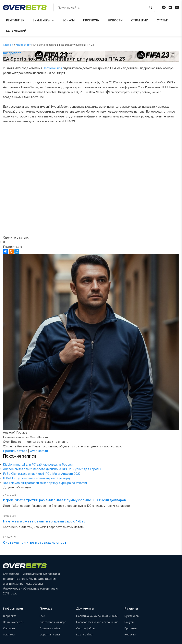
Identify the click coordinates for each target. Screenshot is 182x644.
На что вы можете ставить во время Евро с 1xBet (44, 521)
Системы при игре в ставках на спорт (35, 542)
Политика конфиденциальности (97, 616)
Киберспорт (23, 45)
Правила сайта (50, 628)
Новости (130, 634)
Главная (8, 45)
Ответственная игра (53, 622)
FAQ (42, 616)
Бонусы (129, 622)
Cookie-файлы (86, 628)
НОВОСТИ (115, 20)
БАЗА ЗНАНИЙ (16, 31)
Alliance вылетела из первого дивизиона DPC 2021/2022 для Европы (52, 469)
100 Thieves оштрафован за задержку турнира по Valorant (45, 483)
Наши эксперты (13, 622)
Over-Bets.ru (39, 451)
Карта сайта (84, 634)
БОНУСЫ (69, 20)
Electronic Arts (52, 68)
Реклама (9, 634)
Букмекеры (132, 616)
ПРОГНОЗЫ (91, 20)
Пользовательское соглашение (97, 622)
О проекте (10, 616)
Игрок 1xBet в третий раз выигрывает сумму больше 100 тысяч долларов (64, 500)
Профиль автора (15, 451)
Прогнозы (131, 628)
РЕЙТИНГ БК (15, 20)
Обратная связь (50, 634)
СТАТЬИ (163, 20)
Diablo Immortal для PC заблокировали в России (38, 464)
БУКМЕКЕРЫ (41, 20)
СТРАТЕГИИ (140, 20)
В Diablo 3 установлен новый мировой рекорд (37, 478)
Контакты (9, 628)
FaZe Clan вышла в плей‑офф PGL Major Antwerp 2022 (42, 474)
